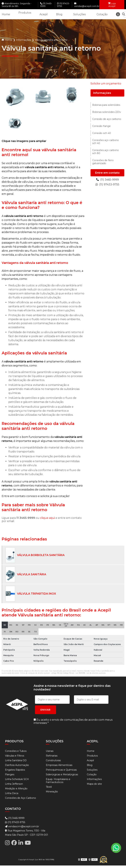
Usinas (50, 751)
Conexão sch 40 (102, 133)
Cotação (102, 14)
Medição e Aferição (16, 789)
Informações (24, 40)
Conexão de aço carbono (107, 119)
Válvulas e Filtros (15, 756)
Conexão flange (101, 126)
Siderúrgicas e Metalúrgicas (62, 774)
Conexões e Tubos (16, 751)
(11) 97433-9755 (63, 5)
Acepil (44, 14)
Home (6, 14)
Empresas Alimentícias (59, 765)
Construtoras (53, 760)
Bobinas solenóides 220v (107, 112)
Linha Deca (12, 793)
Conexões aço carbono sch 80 (106, 152)
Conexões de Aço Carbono (20, 798)
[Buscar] (124, 14)
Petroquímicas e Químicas (61, 770)
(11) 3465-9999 (46, 5)
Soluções (79, 14)
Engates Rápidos (15, 770)
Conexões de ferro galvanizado (103, 162)
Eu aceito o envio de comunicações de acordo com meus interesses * (73, 721)
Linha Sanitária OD (16, 760)
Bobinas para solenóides (106, 105)
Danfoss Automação (17, 765)
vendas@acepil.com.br (87, 5)
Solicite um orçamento (106, 84)
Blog (59, 14)
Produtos (25, 13)
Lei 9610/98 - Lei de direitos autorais (91, 673)
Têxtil (49, 787)
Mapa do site (94, 784)
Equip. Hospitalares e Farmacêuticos (58, 781)
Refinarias (52, 756)
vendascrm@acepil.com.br (22, 826)
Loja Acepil (112, 5)
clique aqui (47, 518)
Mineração (52, 792)
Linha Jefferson (14, 784)
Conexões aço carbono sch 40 (106, 142)
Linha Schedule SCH (17, 779)
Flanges (10, 774)
